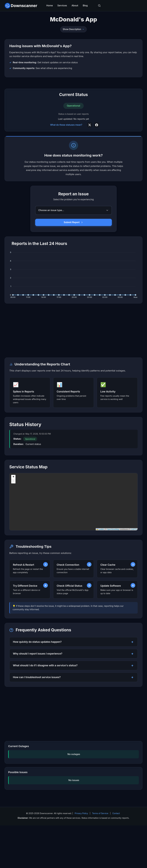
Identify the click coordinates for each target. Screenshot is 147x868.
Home (50, 5)
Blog (85, 5)
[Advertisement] (73, 104)
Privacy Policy (81, 856)
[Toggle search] (99, 6)
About (75, 5)
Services (62, 5)
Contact (116, 856)
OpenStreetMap (113, 572)
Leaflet (100, 572)
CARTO (134, 572)
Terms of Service (100, 856)
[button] (13, 520)
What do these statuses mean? (66, 167)
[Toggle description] (83, 29)
